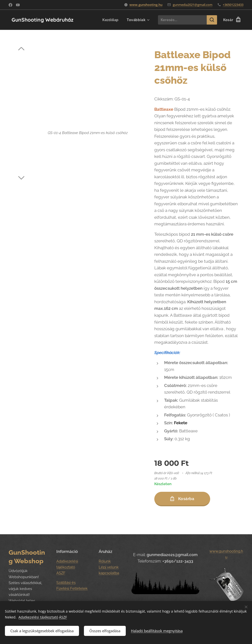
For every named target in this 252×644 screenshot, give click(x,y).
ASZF (61, 573)
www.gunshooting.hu (146, 5)
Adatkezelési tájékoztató (38, 617)
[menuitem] (110, 20)
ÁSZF (63, 617)
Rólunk (105, 561)
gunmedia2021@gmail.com (193, 5)
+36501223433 (233, 5)
